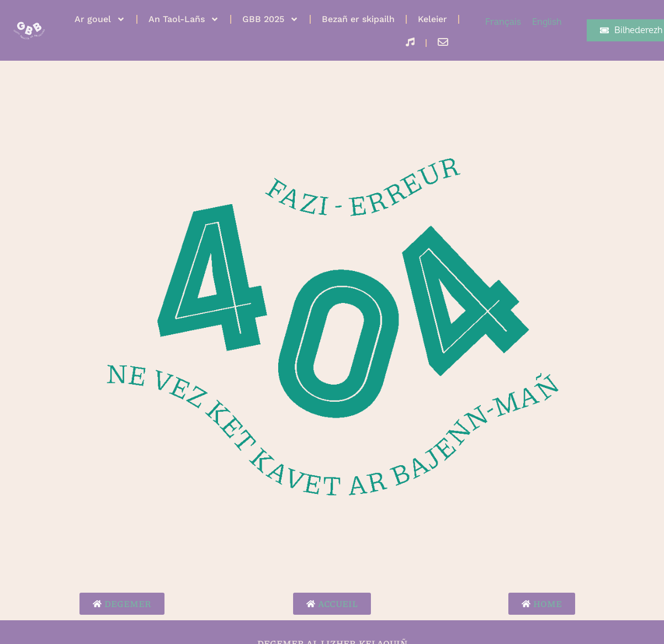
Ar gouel (100, 19)
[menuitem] (503, 22)
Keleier (432, 19)
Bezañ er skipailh (358, 19)
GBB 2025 (270, 19)
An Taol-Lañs (184, 19)
